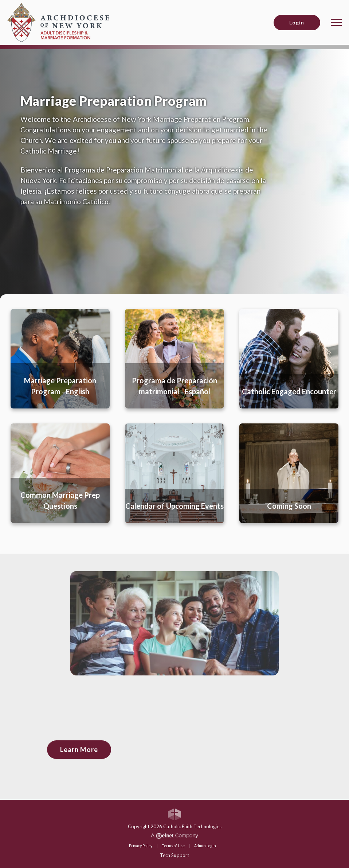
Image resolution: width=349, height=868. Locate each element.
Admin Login (205, 846)
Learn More (79, 749)
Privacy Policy (141, 846)
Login (297, 22)
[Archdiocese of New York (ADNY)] (58, 22)
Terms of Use (173, 846)
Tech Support (174, 855)
